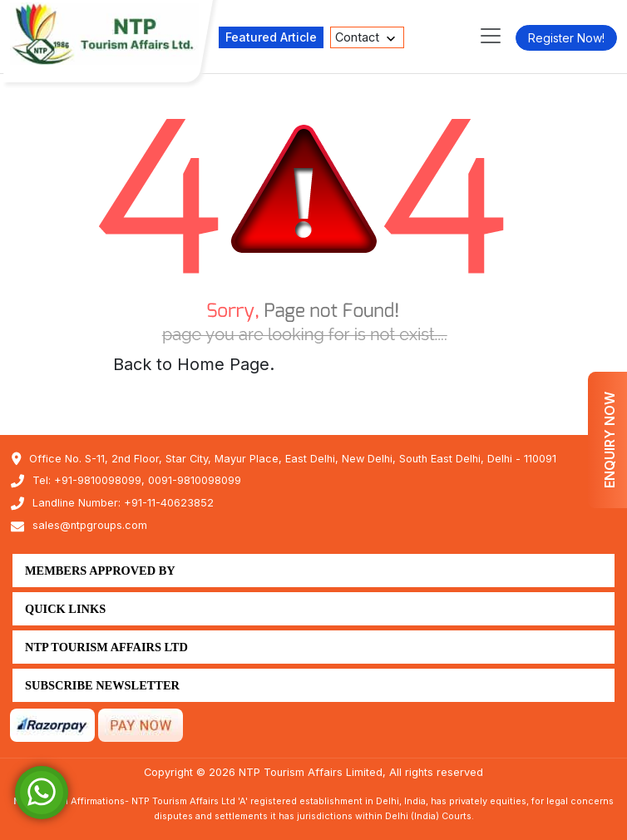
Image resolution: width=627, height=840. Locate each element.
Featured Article (271, 37)
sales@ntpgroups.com (90, 525)
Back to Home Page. (194, 364)
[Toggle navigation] (491, 36)
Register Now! (566, 38)
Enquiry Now (610, 440)
